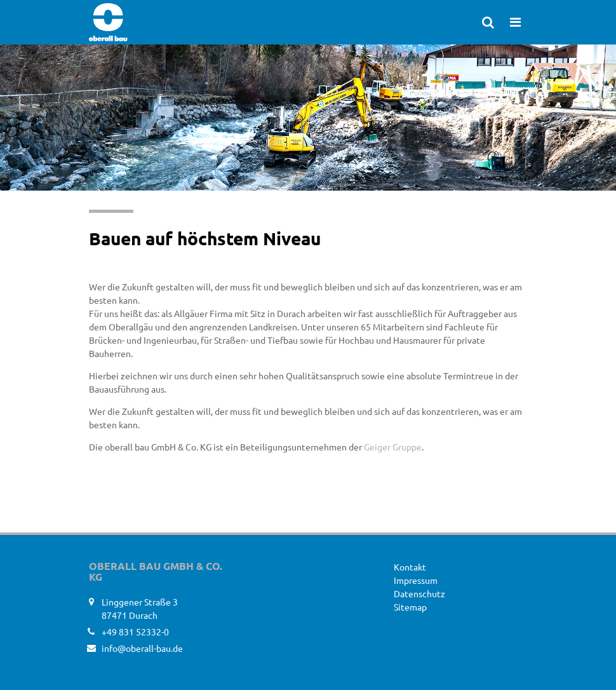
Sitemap (410, 607)
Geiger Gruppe (393, 447)
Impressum (416, 580)
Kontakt (410, 567)
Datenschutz (419, 593)
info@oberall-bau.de (142, 648)
